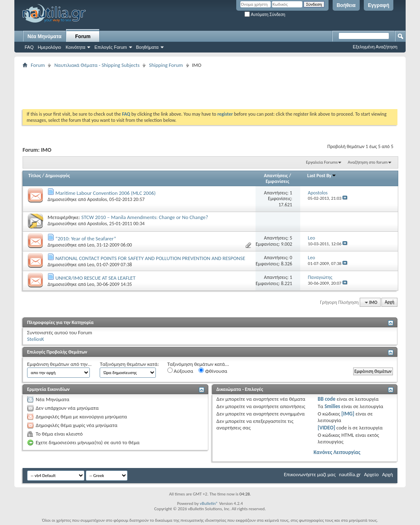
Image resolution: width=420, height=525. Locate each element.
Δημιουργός (58, 176)
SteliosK (35, 339)
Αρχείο (372, 474)
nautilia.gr (350, 474)
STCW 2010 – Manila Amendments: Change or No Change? (145, 217)
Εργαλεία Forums (322, 162)
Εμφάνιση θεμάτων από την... (59, 364)
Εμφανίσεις (278, 181)
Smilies (332, 406)
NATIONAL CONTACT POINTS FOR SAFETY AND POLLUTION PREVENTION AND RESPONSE (150, 258)
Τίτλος (35, 176)
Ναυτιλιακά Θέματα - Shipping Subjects (97, 65)
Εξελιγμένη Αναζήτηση (375, 47)
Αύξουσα (180, 371)
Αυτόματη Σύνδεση (265, 15)
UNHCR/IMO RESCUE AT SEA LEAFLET (95, 278)
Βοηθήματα (147, 47)
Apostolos (97, 199)
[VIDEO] (326, 428)
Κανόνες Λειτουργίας (337, 452)
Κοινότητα (75, 47)
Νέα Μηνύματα (45, 37)
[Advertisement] (172, 89)
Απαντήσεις (276, 176)
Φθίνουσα (213, 371)
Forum (83, 37)
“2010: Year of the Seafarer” (86, 239)
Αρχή (389, 302)
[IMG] (348, 414)
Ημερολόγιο (49, 47)
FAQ (29, 47)
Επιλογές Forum (111, 47)
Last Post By (322, 176)
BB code (326, 399)
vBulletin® (209, 503)
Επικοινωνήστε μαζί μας (310, 474)
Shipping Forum (166, 65)
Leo (90, 245)
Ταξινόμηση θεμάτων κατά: (129, 364)
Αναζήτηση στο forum (368, 162)
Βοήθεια (346, 5)
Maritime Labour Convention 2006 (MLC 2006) (106, 193)
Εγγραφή (379, 5)
